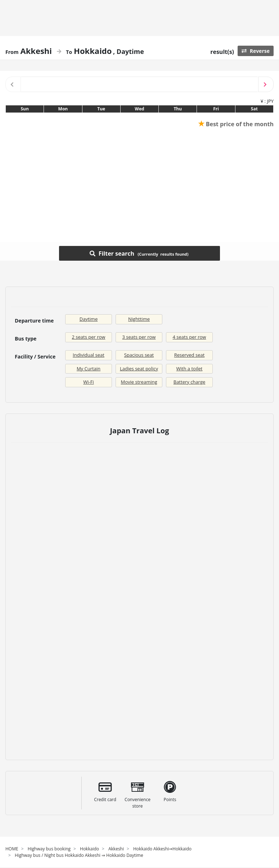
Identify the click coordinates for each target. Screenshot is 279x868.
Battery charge (190, 382)
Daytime (89, 319)
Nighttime (139, 319)
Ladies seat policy (139, 369)
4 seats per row (190, 337)
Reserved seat (190, 355)
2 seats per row (89, 337)
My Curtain (89, 369)
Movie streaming (139, 382)
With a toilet (190, 369)
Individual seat (89, 355)
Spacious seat (139, 355)
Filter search (139, 253)
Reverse (256, 51)
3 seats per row (139, 337)
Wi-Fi (88, 382)
